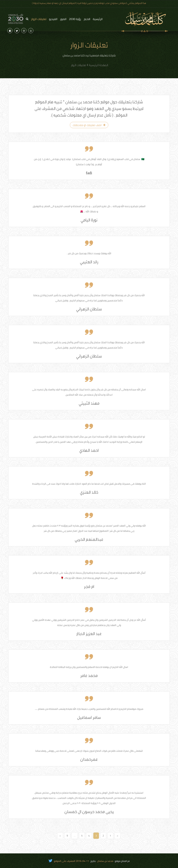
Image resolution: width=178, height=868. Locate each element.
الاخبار (87, 19)
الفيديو (53, 19)
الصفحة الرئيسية (98, 66)
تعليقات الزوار (39, 19)
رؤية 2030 (75, 19)
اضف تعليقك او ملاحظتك (89, 125)
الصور (63, 19)
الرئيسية (98, 19)
